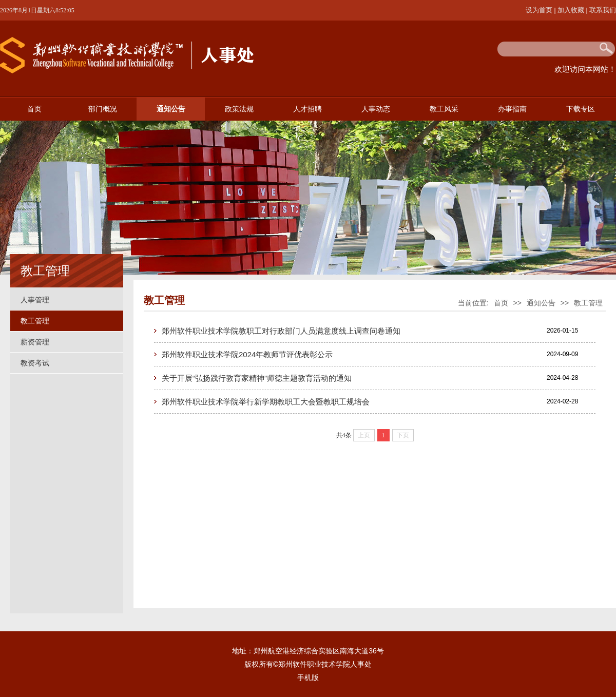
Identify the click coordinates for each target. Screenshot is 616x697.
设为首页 (540, 10)
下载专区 (581, 109)
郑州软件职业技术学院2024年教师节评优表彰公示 (247, 354)
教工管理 (35, 321)
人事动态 (376, 109)
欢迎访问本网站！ (585, 69)
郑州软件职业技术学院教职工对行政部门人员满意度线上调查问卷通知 (281, 331)
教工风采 (444, 109)
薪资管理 (35, 342)
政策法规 (239, 109)
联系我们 (603, 10)
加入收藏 (572, 10)
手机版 (308, 677)
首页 (34, 109)
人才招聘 (307, 109)
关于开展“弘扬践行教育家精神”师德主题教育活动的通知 (257, 378)
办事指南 (512, 109)
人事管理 (35, 300)
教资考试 (35, 363)
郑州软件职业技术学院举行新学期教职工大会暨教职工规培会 (266, 402)
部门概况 (103, 109)
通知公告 (171, 109)
